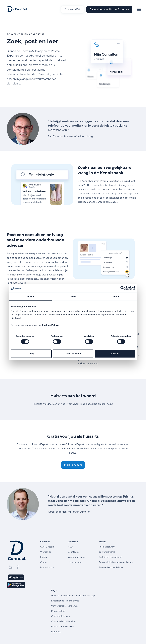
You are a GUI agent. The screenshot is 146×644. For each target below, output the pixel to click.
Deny (31, 354)
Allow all (115, 354)
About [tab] (116, 296)
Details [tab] (73, 296)
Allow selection (73, 354)
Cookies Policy (50, 325)
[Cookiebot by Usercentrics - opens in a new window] (123, 288)
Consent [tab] (30, 296)
